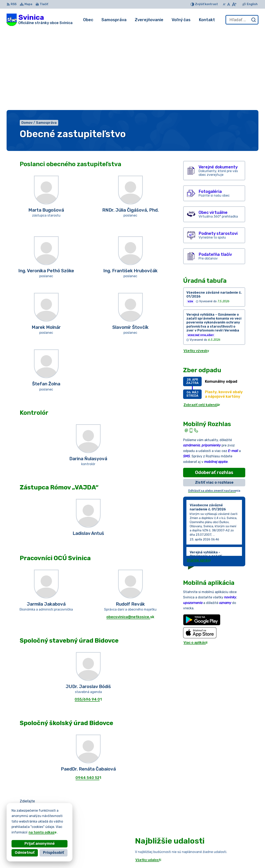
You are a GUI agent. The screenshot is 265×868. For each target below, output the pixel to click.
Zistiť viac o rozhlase (214, 402)
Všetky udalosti (148, 779)
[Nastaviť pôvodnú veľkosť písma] (229, 4)
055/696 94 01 (88, 619)
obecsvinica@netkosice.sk (130, 536)
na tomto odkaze (33, 832)
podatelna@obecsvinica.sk (231, 859)
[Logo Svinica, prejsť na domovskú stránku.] (40, 20)
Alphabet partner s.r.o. (67, 822)
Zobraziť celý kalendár (202, 324)
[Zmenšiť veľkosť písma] (224, 4)
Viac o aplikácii (195, 562)
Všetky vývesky (196, 270)
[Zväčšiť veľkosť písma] (234, 4)
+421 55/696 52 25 (225, 854)
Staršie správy (199, 479)
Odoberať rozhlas (214, 392)
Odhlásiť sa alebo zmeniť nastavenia (214, 410)
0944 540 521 (88, 697)
